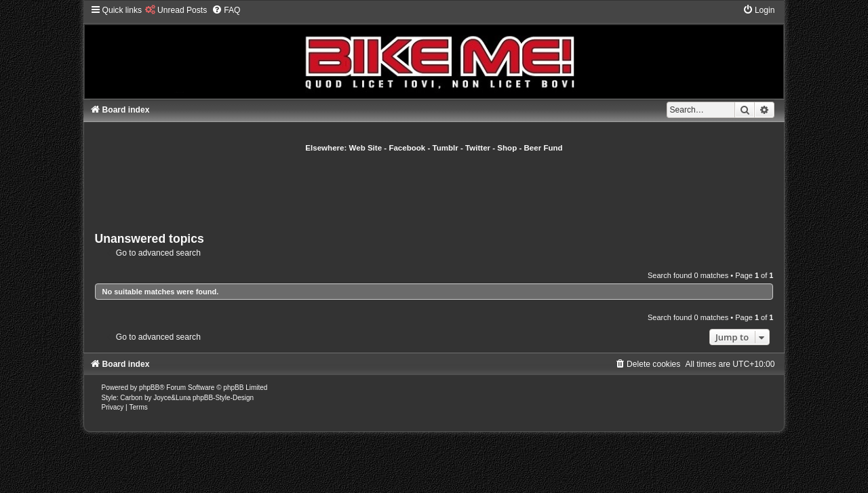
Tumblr (446, 148)
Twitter (478, 148)
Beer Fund (544, 148)
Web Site (366, 148)
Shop (507, 148)
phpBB (149, 388)
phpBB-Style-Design (223, 398)
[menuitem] (176, 10)
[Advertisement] (434, 191)
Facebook (407, 148)
